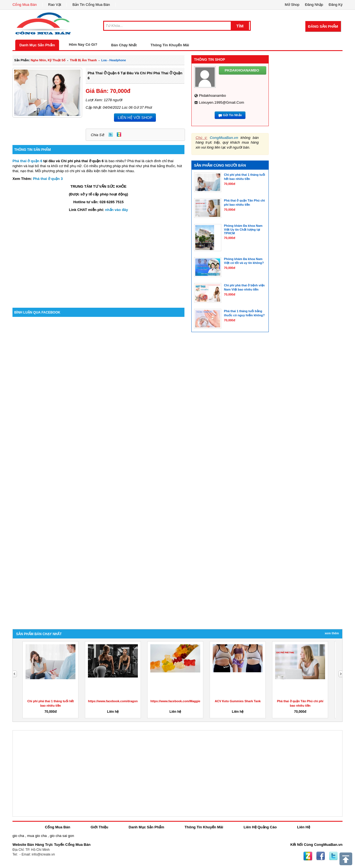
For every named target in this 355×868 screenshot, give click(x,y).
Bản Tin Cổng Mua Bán (91, 5)
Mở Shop (292, 5)
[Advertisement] (98, 261)
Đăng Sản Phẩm (323, 26)
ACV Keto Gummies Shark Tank (238, 701)
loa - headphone (114, 60)
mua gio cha (37, 836)
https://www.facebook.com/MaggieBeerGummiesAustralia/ (193, 701)
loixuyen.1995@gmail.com (221, 102)
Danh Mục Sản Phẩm (37, 45)
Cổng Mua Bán (25, 5)
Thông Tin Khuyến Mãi (170, 45)
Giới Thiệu (99, 827)
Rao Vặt (55, 5)
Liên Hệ (304, 827)
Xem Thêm (332, 633)
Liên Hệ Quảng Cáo (260, 827)
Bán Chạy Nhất (124, 45)
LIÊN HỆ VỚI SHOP (135, 118)
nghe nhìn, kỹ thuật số (48, 60)
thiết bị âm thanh (83, 60)
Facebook (321, 856)
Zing (119, 134)
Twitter (111, 134)
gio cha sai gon (62, 836)
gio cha (18, 836)
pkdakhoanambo (212, 96)
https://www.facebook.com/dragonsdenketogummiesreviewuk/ (133, 701)
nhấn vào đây (117, 210)
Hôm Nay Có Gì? (83, 44)
